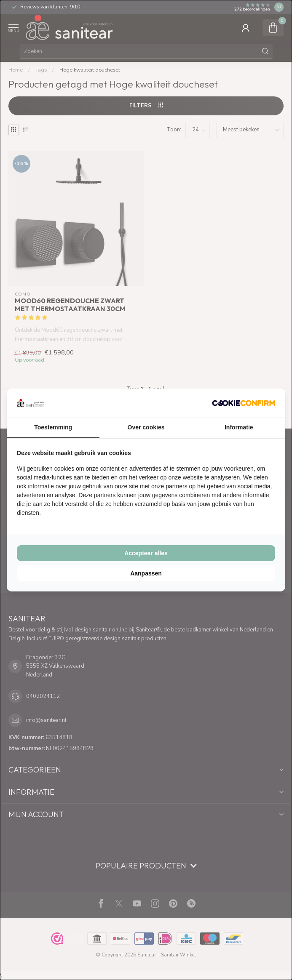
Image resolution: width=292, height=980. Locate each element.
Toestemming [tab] (53, 427)
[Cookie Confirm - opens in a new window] (244, 403)
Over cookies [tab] (146, 427)
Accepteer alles (146, 553)
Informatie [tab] (239, 427)
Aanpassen (146, 573)
